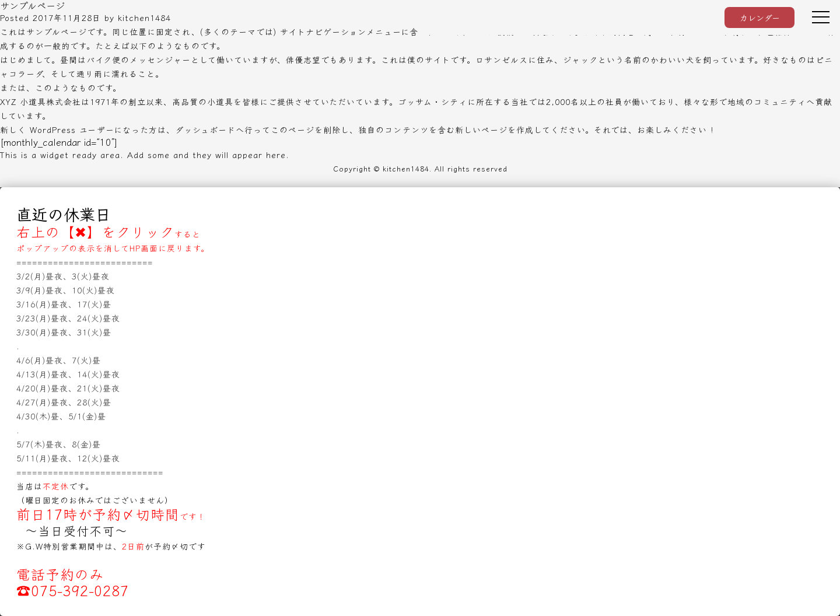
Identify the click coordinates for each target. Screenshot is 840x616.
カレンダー (760, 17)
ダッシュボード (205, 129)
